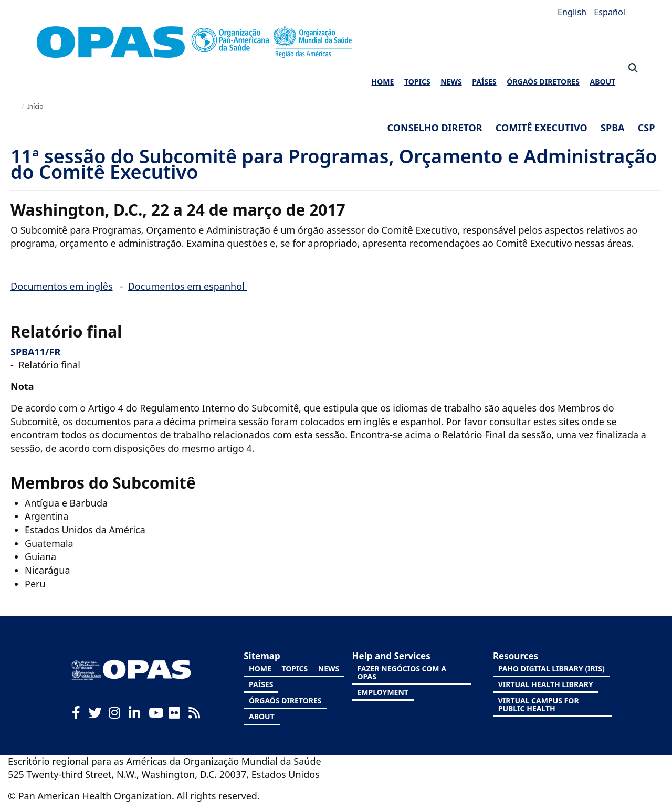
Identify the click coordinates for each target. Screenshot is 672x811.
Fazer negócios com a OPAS (401, 672)
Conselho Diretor (435, 128)
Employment (382, 692)
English (573, 12)
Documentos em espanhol (188, 286)
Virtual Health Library (546, 684)
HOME (383, 82)
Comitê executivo (542, 128)
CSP (647, 128)
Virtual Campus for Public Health (539, 704)
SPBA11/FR (35, 352)
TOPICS (417, 82)
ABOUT (602, 82)
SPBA (613, 128)
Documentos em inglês (62, 286)
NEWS (451, 82)
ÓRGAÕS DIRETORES (543, 82)
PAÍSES (484, 82)
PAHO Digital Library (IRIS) (552, 668)
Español (610, 12)
